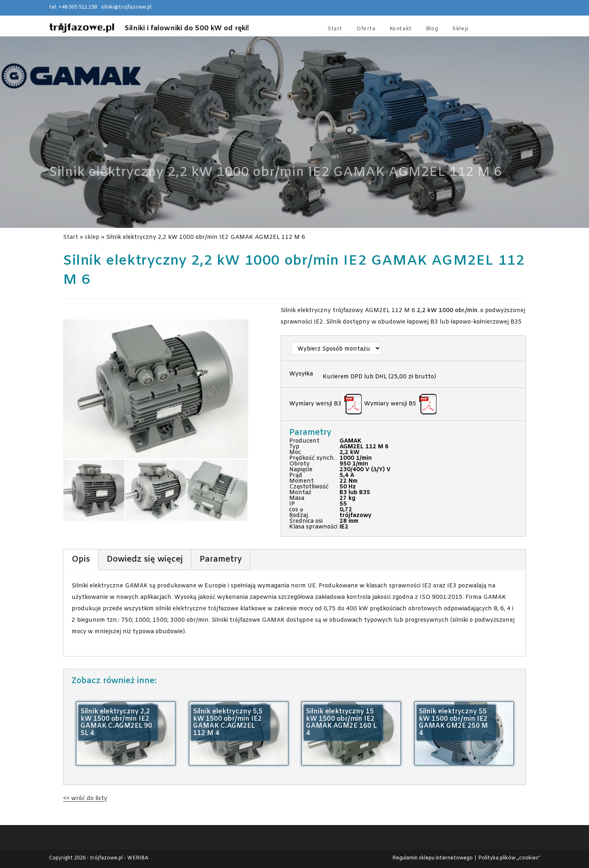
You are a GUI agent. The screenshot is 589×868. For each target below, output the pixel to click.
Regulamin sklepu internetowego (433, 858)
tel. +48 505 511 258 (73, 7)
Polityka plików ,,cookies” (509, 858)
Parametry (221, 559)
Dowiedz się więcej (145, 559)
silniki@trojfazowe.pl (126, 7)
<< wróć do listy (85, 799)
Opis (81, 559)
